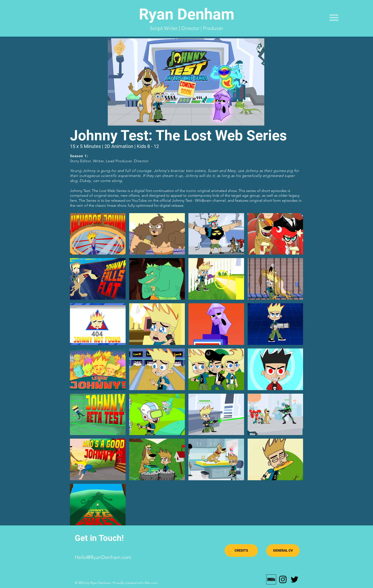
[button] (334, 18)
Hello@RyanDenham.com (103, 557)
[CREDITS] (241, 551)
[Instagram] (283, 579)
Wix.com (151, 583)
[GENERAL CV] (283, 551)
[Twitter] (294, 579)
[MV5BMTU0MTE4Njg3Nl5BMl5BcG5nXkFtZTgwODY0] (271, 579)
